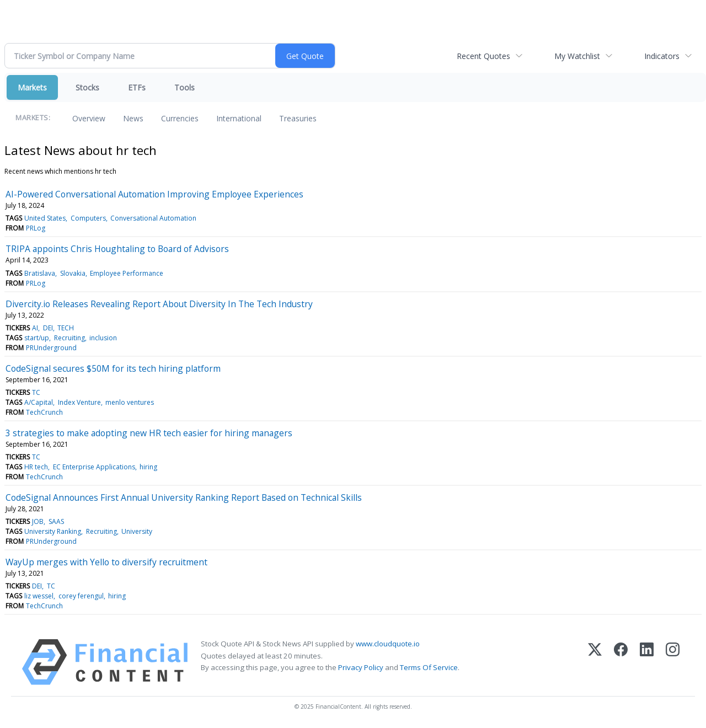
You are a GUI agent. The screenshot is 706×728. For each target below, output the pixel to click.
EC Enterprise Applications (94, 467)
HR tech (36, 467)
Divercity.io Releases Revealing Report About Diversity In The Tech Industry (159, 304)
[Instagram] (673, 662)
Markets (32, 87)
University (137, 531)
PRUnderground (51, 348)
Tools (184, 87)
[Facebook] (621, 662)
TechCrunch (44, 412)
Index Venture (79, 402)
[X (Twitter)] (595, 662)
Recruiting (69, 338)
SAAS (56, 521)
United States (45, 218)
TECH (66, 328)
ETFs (137, 87)
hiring (148, 467)
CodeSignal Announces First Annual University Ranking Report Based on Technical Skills (184, 497)
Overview (89, 118)
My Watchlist (577, 56)
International (239, 118)
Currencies (180, 118)
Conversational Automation (153, 218)
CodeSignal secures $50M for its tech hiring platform (113, 368)
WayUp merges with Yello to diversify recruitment (106, 562)
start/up (37, 338)
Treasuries (298, 118)
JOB (38, 521)
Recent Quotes (483, 56)
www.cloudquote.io (388, 644)
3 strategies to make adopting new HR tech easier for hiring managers (149, 433)
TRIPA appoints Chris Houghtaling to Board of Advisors (117, 249)
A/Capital (39, 402)
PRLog (36, 228)
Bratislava (40, 273)
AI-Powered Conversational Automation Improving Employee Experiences (154, 194)
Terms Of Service (429, 667)
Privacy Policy (361, 667)
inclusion (103, 338)
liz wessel (39, 596)
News (133, 118)
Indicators (662, 56)
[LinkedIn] (647, 662)
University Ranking (53, 531)
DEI (48, 328)
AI (35, 328)
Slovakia (73, 273)
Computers (88, 218)
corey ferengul (81, 596)
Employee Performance (127, 273)
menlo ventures (130, 402)
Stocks (87, 87)
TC (36, 392)
